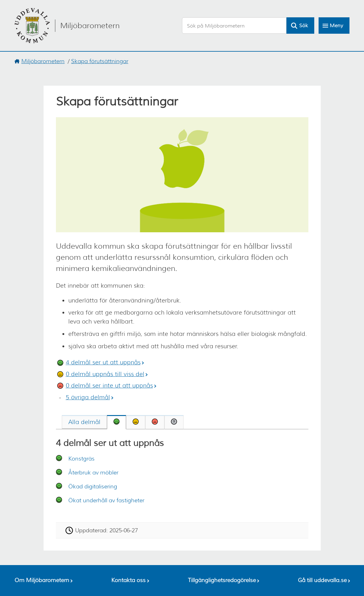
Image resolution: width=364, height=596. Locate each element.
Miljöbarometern (43, 61)
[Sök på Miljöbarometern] (234, 26)
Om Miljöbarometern (42, 580)
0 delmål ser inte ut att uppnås (109, 386)
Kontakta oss (128, 580)
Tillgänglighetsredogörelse (222, 580)
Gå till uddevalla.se (322, 580)
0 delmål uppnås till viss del (105, 374)
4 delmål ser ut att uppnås (103, 362)
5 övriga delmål (88, 397)
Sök (303, 26)
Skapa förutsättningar (100, 61)
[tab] (84, 422)
